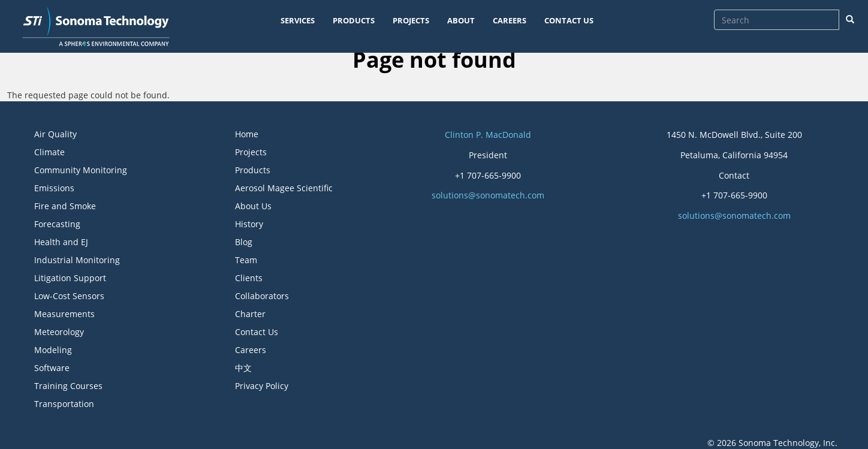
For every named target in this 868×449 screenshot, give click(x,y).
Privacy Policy (262, 386)
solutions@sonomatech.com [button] (488, 195)
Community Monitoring (81, 170)
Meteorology (59, 332)
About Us (253, 206)
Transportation (64, 404)
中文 (243, 368)
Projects (251, 152)
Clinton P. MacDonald (488, 135)
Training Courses (68, 386)
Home (247, 134)
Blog (244, 242)
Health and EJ (61, 242)
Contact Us (257, 332)
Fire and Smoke (65, 206)
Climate (49, 152)
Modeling (53, 350)
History (249, 224)
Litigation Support (70, 278)
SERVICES (298, 20)
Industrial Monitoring (77, 260)
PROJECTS (411, 20)
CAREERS (510, 20)
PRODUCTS (354, 20)
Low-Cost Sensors (69, 296)
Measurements (64, 314)
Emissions (54, 188)
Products (253, 170)
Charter (250, 314)
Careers (251, 350)
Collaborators (262, 296)
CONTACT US (569, 20)
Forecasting (57, 224)
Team (246, 260)
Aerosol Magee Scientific (284, 188)
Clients (249, 278)
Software (52, 368)
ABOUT (461, 20)
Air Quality (55, 134)
